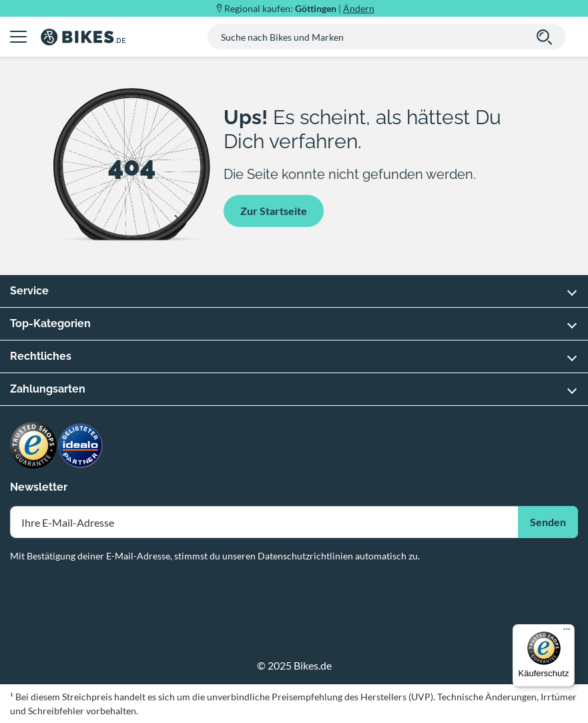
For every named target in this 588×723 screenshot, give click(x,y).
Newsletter (39, 487)
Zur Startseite (274, 211)
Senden (548, 522)
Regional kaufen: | (299, 8)
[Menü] (567, 632)
